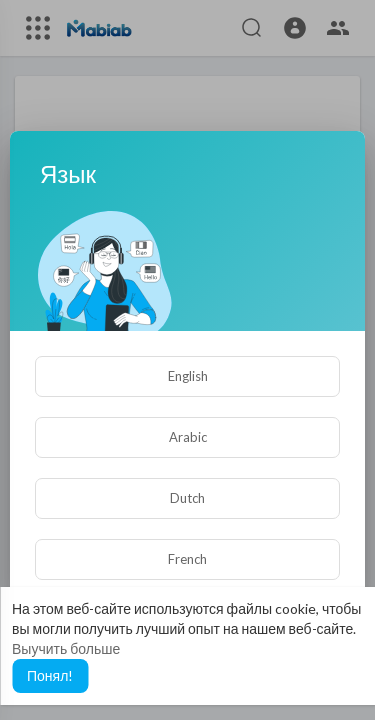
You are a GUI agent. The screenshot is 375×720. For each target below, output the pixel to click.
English (188, 376)
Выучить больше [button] (66, 648)
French (187, 559)
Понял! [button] (50, 675)
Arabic (188, 437)
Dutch (187, 498)
